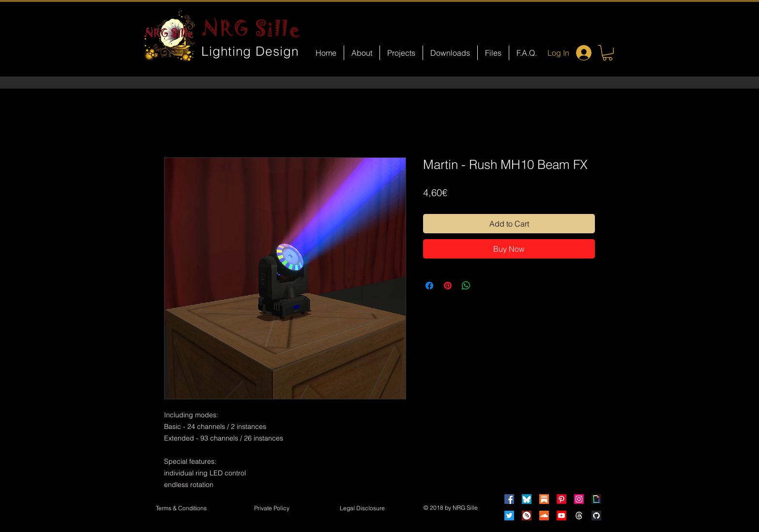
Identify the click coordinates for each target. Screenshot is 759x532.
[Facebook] (509, 499)
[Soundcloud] (544, 516)
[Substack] (544, 499)
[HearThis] (527, 516)
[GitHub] (596, 516)
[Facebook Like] (388, 414)
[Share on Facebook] (429, 286)
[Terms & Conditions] (181, 509)
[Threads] (579, 516)
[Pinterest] (562, 499)
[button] (607, 53)
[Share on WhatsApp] (466, 286)
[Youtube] (562, 516)
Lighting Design (250, 51)
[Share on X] (485, 286)
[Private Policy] (272, 509)
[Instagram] (579, 499)
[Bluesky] (527, 499)
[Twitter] (509, 516)
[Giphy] (596, 499)
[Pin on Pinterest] (448, 286)
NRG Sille (251, 28)
